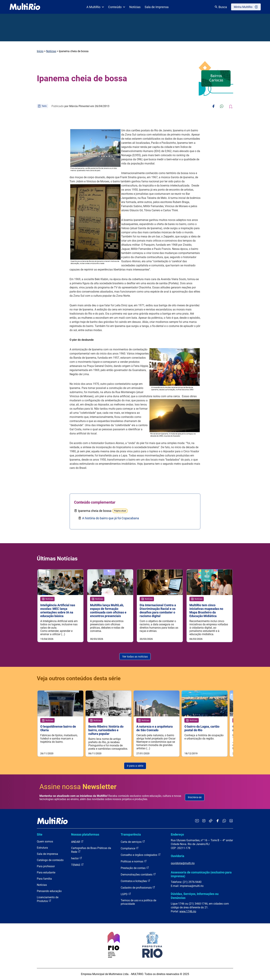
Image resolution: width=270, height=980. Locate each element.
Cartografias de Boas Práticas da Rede (91, 850)
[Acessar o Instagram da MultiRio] (204, 821)
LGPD (126, 894)
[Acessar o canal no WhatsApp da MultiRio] (224, 821)
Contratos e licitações (136, 881)
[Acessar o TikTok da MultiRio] (211, 821)
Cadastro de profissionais (138, 888)
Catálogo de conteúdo (50, 860)
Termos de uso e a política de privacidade (138, 902)
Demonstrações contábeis (138, 875)
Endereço (177, 835)
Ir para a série (135, 766)
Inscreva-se (195, 797)
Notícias (135, 7)
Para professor (46, 866)
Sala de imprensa (47, 854)
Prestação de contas (135, 868)
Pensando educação (49, 891)
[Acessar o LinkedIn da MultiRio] (231, 821)
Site (40, 835)
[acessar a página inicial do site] (25, 7)
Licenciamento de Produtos (48, 899)
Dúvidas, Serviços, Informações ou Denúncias (195, 896)
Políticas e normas (134, 861)
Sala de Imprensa (157, 7)
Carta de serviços (133, 842)
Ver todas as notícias (135, 657)
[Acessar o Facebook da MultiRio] (217, 821)
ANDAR (77, 842)
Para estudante (46, 873)
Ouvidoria (178, 856)
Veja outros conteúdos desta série (79, 679)
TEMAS (77, 865)
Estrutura (42, 848)
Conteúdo (117, 7)
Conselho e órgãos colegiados (141, 855)
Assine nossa (78, 787)
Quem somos (45, 842)
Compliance (130, 848)
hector (77, 858)
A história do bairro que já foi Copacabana (111, 518)
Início (40, 51)
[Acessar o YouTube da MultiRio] (197, 821)
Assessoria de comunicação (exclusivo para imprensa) (201, 874)
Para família (44, 879)
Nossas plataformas (85, 835)
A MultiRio (95, 7)
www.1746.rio (188, 912)
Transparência (131, 835)
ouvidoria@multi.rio (183, 863)
